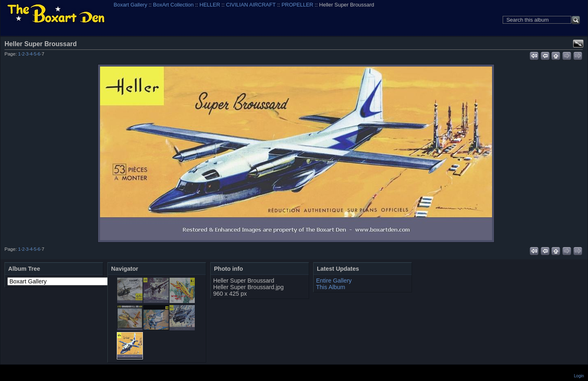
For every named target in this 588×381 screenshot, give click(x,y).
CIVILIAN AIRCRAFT (251, 5)
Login (579, 376)
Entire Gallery (334, 281)
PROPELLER (297, 5)
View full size (578, 44)
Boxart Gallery (130, 5)
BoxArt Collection (173, 5)
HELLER (210, 5)
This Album (331, 287)
